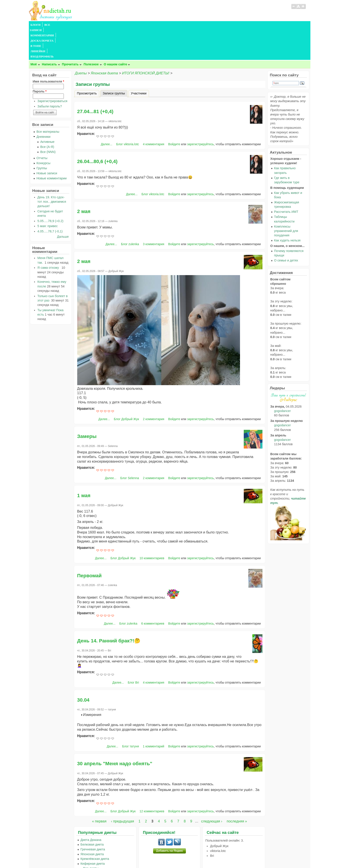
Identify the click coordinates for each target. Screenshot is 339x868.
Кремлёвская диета (95, 827)
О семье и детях (286, 229)
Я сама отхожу (49, 236)
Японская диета (104, 41)
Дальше (63, 205)
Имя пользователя (49, 50)
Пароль (40, 60)
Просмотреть (87, 62)
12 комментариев (152, 780)
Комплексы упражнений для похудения (286, 199)
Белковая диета (92, 813)
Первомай (90, 544)
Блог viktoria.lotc (127, 112)
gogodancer (282, 379)
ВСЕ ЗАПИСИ (54, 25)
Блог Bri (133, 651)
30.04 (83, 668)
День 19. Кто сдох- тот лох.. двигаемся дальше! (52, 170)
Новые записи (47, 142)
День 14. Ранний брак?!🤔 (109, 609)
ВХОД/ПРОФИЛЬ (166, 25)
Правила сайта (148, 856)
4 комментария (154, 112)
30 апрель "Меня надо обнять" (115, 732)
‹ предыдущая (122, 790)
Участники (139, 62)
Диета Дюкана (91, 808)
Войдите (174, 112)
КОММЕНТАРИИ (78, 25)
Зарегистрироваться (52, 69)
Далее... (106, 112)
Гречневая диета (93, 818)
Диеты (81, 41)
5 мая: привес (48, 194)
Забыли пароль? (50, 75)
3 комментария (154, 212)
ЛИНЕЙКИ (143, 25)
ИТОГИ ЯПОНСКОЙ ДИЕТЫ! (146, 41)
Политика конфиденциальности (179, 856)
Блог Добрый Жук (126, 387)
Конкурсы (43, 131)
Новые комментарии (52, 147)
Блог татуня (130, 715)
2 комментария (154, 387)
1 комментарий (153, 715)
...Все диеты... (91, 837)
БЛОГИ (36, 25)
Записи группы (115, 61)
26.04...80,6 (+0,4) (97, 130)
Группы (42, 136)
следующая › (212, 790)
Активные (47, 110)
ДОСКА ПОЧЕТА (105, 25)
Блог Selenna (130, 446)
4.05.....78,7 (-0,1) (50, 200)
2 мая (84, 180)
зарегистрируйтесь (200, 112)
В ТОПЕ (126, 25)
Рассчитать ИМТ (286, 180)
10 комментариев (152, 526)
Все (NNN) (48, 120)
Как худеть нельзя (287, 209)
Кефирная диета (93, 832)
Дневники (44, 105)
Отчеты (42, 126)
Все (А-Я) (47, 115)
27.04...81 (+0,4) (95, 80)
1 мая (84, 464)
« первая (99, 790)
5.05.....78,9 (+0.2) (50, 189)
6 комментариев (153, 592)
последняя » (237, 790)
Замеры (87, 405)
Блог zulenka (130, 212)
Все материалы (48, 100)
